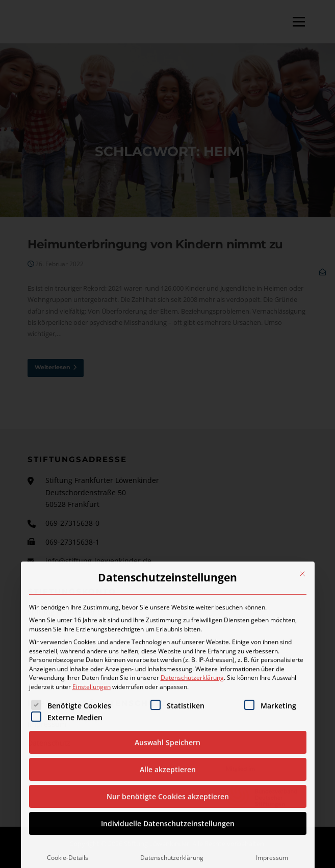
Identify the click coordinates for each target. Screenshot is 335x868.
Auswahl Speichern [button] (167, 852)
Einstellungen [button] (92, 797)
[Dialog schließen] (302, 684)
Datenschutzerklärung (192, 788)
